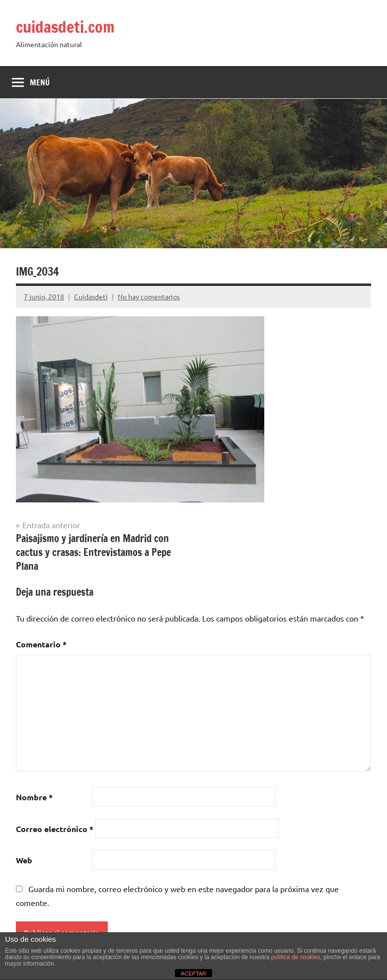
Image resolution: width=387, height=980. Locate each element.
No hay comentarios (149, 296)
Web (24, 860)
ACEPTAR (193, 974)
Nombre (34, 797)
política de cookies (296, 957)
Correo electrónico (55, 829)
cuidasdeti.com (65, 27)
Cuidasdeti (91, 296)
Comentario (41, 644)
